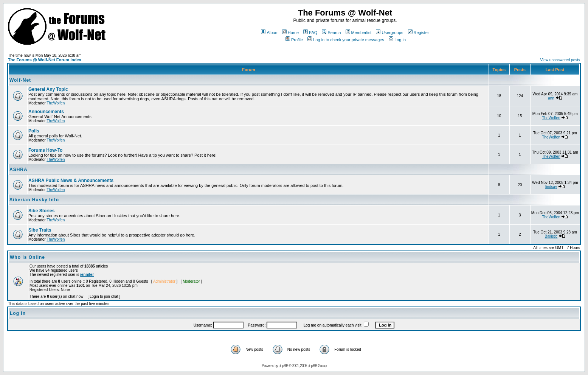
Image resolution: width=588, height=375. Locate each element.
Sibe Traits (40, 230)
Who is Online (27, 257)
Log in (397, 40)
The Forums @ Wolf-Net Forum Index (45, 60)
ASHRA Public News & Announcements (71, 180)
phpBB (283, 366)
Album (270, 33)
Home (290, 33)
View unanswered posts (560, 60)
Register (419, 33)
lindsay (551, 187)
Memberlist (359, 33)
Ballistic (551, 236)
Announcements (46, 112)
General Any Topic (48, 89)
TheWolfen (56, 103)
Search (331, 33)
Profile (294, 40)
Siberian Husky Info (34, 200)
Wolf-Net (20, 80)
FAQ (310, 33)
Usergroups (389, 33)
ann (551, 98)
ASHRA (19, 170)
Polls (34, 131)
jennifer (87, 275)
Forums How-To (45, 150)
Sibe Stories (41, 211)
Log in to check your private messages (346, 40)
